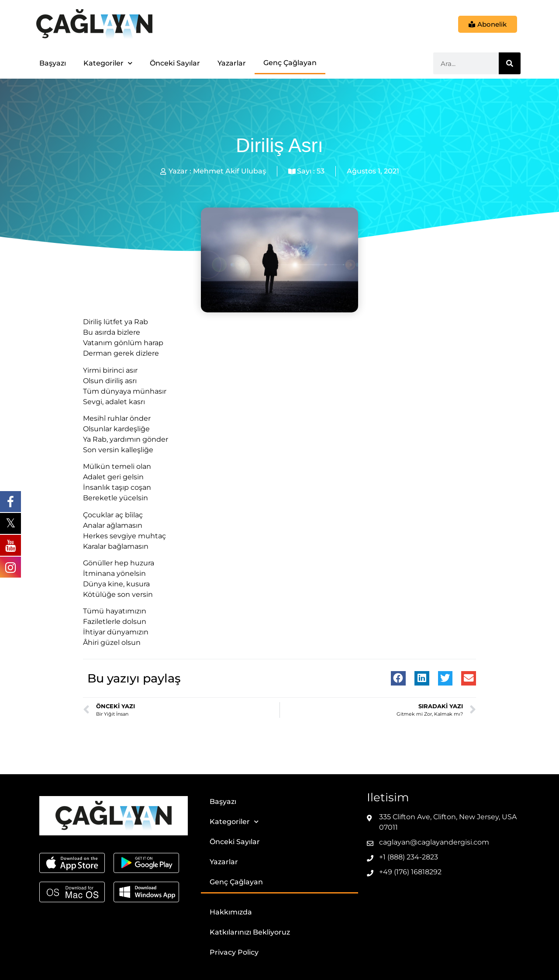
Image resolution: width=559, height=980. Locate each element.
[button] (398, 679)
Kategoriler (108, 63)
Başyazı (53, 63)
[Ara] (510, 63)
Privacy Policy (234, 952)
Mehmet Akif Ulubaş (229, 171)
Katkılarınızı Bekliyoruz (250, 932)
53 (321, 171)
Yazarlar (232, 63)
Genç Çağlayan (290, 63)
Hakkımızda (231, 912)
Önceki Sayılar (175, 63)
